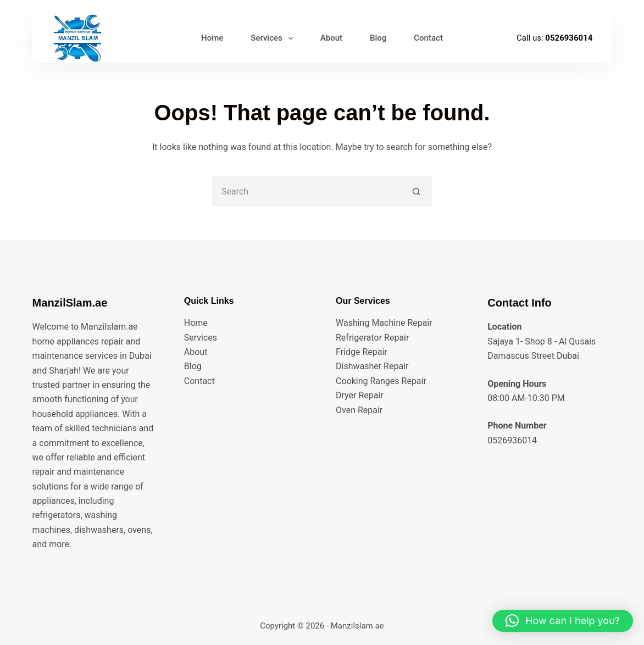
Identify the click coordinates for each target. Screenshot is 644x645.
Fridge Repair (362, 352)
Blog (193, 366)
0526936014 (569, 38)
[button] (563, 621)
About (196, 352)
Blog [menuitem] (378, 38)
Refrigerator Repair (372, 338)
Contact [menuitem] (428, 38)
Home (196, 323)
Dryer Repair (360, 395)
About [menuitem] (331, 38)
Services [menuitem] (274, 38)
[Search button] (417, 191)
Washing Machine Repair (384, 323)
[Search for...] (307, 191)
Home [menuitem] (212, 38)
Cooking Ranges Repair (381, 381)
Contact (199, 381)
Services (201, 338)
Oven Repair (359, 410)
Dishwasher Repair (372, 366)
